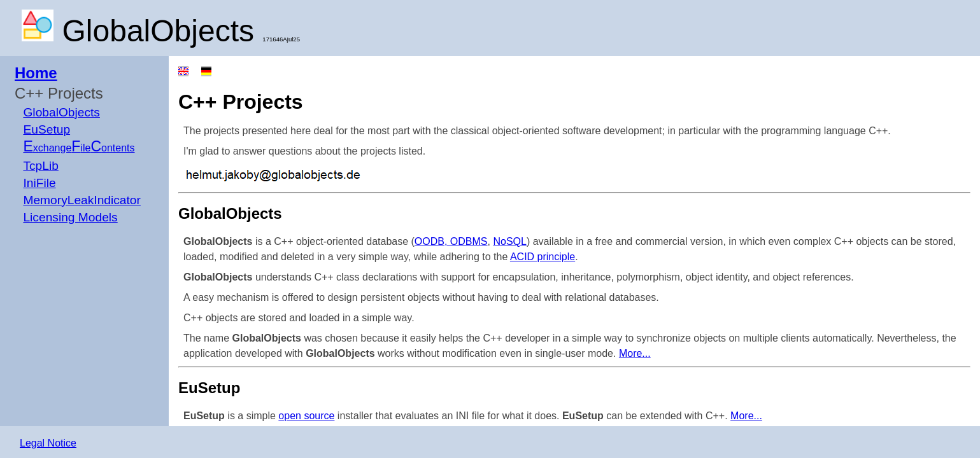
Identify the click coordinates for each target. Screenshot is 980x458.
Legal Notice (48, 443)
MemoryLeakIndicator (82, 200)
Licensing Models (70, 217)
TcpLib (40, 166)
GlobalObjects (61, 112)
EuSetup (46, 129)
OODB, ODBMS (451, 241)
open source (306, 416)
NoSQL (509, 241)
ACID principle (543, 257)
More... (635, 353)
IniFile (39, 183)
